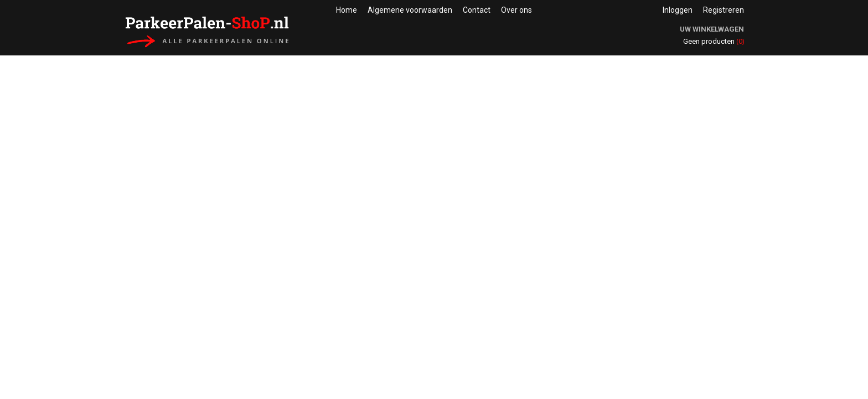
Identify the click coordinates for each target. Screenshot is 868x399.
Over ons (516, 10)
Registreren (724, 10)
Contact (477, 10)
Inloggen (678, 10)
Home (347, 10)
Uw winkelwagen (712, 29)
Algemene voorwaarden (410, 10)
